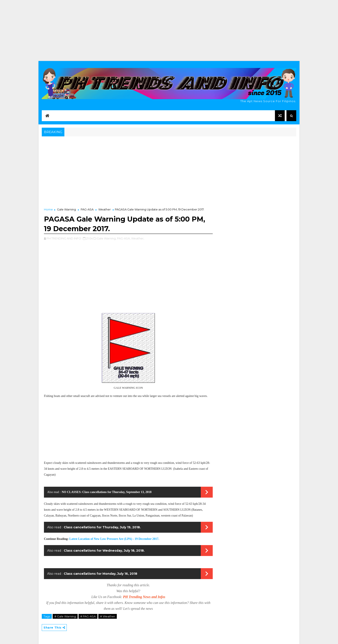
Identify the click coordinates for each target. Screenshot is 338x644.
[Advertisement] (169, 31)
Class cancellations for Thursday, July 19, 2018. (102, 527)
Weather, (138, 238)
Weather (105, 209)
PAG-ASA (87, 209)
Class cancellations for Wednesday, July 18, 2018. (104, 551)
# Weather (108, 616)
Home (48, 209)
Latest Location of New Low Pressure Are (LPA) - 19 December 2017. (114, 539)
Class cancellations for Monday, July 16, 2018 (100, 574)
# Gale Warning (65, 616)
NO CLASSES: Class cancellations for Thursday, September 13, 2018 (106, 492)
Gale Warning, (107, 238)
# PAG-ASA (88, 616)
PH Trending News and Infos (144, 597)
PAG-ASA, (124, 238)
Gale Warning (66, 209)
